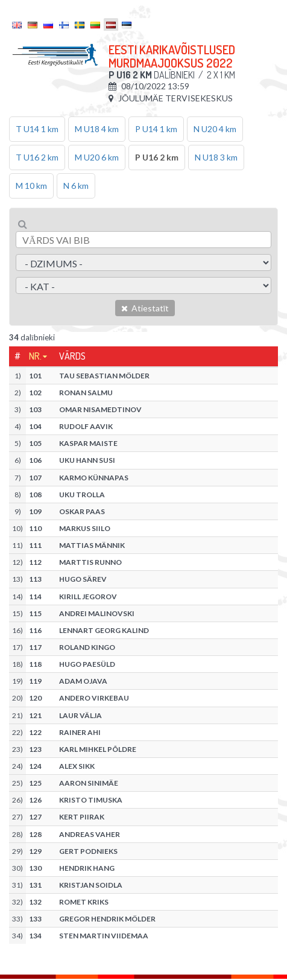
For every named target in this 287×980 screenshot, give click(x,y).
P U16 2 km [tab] (157, 157)
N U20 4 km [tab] (215, 129)
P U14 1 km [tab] (156, 129)
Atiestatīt (145, 308)
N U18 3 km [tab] (216, 157)
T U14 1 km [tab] (37, 129)
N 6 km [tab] (76, 186)
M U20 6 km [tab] (97, 157)
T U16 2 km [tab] (37, 157)
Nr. (35, 356)
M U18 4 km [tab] (97, 129)
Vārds (72, 356)
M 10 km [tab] (31, 186)
